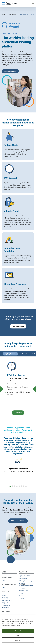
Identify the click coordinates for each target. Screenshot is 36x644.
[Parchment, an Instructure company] (10, 4)
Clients (21, 596)
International (13, 14)
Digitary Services (7, 600)
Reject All (18, 640)
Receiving (5, 598)
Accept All (18, 631)
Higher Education (24, 576)
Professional (23, 578)
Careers (21, 598)
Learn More (18, 413)
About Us (22, 588)
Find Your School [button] (18, 326)
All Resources (6, 615)
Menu (33, 4)
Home (4, 14)
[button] (10, 486)
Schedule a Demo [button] (10, 71)
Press (21, 601)
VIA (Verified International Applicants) (6, 605)
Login (4, 580)
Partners (22, 593)
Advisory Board (24, 591)
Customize (18, 636)
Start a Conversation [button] (18, 521)
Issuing (4, 595)
